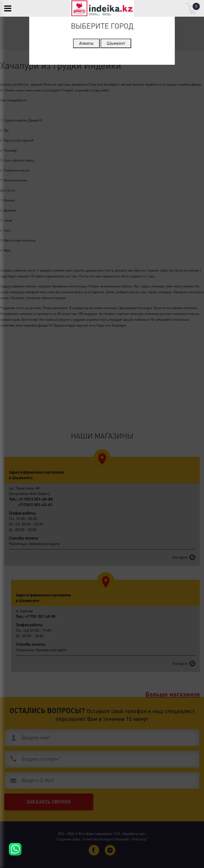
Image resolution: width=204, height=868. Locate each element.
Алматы (86, 43)
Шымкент (116, 43)
